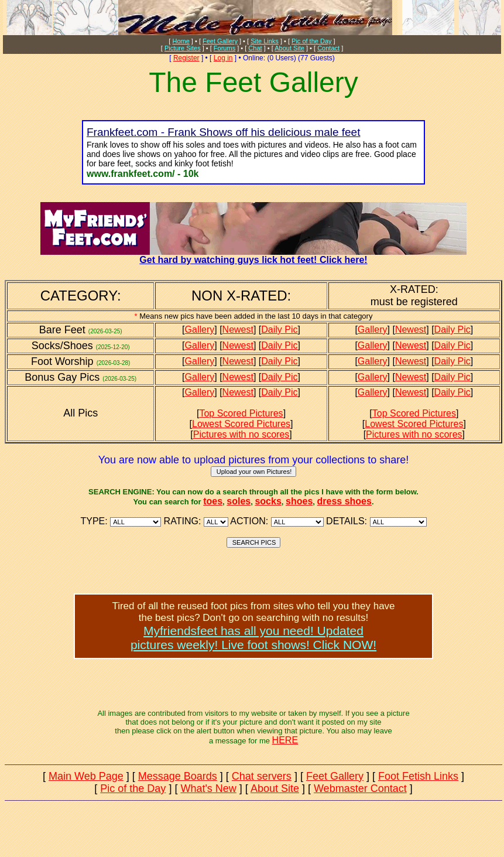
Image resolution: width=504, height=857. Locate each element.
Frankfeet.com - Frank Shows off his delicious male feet (223, 132)
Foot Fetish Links (418, 776)
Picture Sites (183, 48)
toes (213, 501)
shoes (299, 501)
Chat (255, 48)
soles (239, 501)
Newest (238, 330)
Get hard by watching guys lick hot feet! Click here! (253, 256)
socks (268, 501)
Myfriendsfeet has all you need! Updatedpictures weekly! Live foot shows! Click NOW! (253, 638)
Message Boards (178, 776)
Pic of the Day (311, 41)
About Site (289, 48)
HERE (285, 740)
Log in (223, 58)
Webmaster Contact (360, 788)
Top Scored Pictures (241, 413)
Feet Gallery (220, 41)
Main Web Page (86, 776)
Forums (224, 48)
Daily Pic (279, 330)
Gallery (200, 330)
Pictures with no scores (241, 434)
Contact (328, 48)
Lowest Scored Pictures (241, 424)
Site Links (265, 41)
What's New (208, 788)
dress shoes (344, 501)
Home (181, 41)
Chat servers (262, 776)
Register (186, 58)
